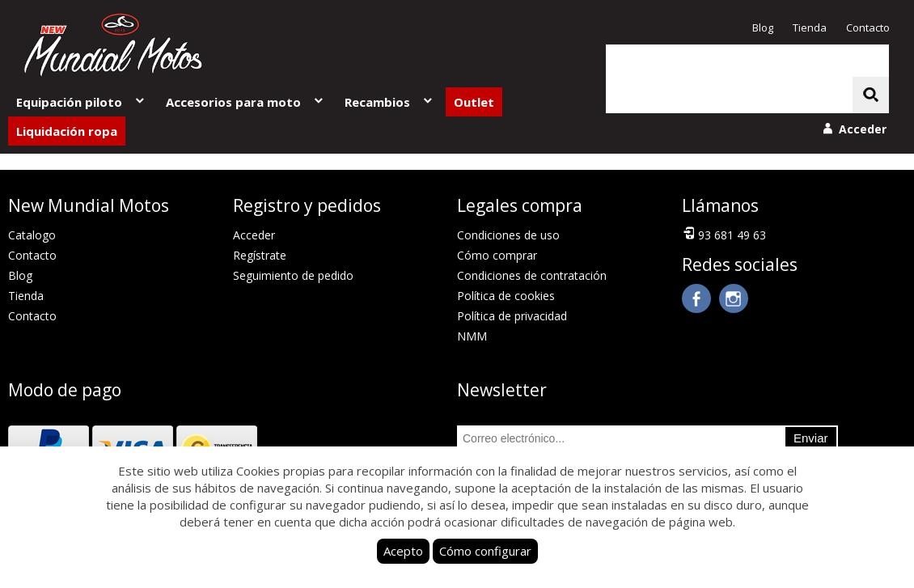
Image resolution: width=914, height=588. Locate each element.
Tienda (810, 27)
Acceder (254, 235)
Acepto (403, 551)
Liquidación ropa (67, 131)
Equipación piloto (81, 102)
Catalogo (32, 235)
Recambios (389, 102)
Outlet (474, 102)
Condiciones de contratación (532, 275)
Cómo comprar (497, 255)
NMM (472, 336)
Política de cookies (506, 296)
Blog (763, 27)
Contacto (868, 27)
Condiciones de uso (508, 235)
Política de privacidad (512, 316)
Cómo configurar (485, 551)
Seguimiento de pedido (293, 275)
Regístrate (260, 255)
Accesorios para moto (245, 102)
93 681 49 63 (724, 234)
